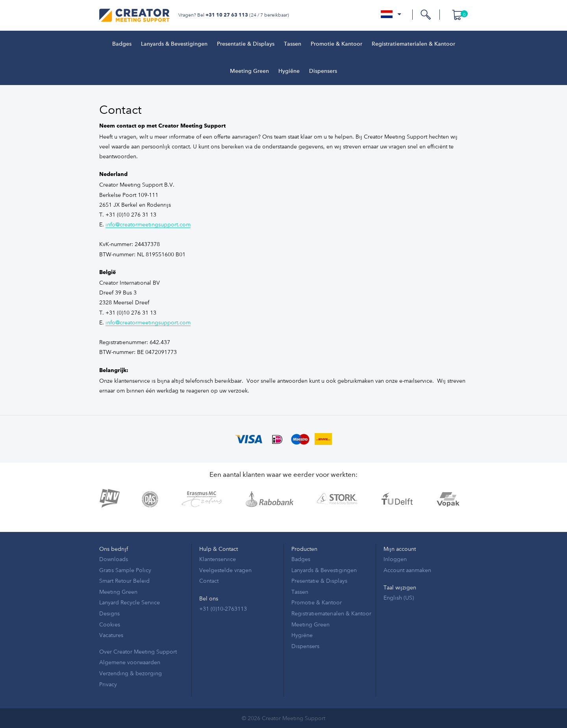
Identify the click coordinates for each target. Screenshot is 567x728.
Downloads (114, 559)
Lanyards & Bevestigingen (174, 44)
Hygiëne (289, 71)
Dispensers (323, 71)
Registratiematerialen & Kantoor (413, 44)
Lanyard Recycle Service (130, 602)
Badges (122, 44)
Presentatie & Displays (246, 44)
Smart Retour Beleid (124, 581)
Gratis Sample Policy (125, 570)
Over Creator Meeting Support (138, 651)
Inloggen (395, 559)
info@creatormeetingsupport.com (148, 224)
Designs (109, 613)
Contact (209, 581)
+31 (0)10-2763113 (223, 609)
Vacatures (111, 635)
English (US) (399, 597)
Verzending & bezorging (131, 673)
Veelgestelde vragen (225, 570)
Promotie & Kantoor (336, 44)
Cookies (110, 624)
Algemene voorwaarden (130, 662)
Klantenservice (218, 559)
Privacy (108, 684)
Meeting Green (249, 71)
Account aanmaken (407, 570)
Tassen (293, 44)
